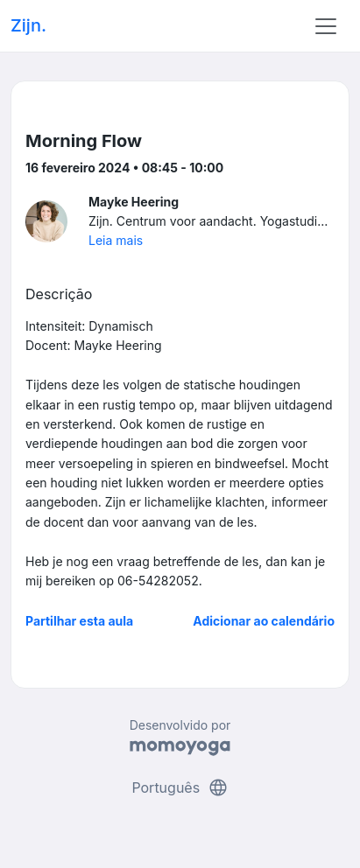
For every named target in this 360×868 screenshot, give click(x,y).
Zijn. (28, 25)
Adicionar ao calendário (264, 621)
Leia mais (116, 240)
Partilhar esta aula (79, 621)
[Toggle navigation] (326, 26)
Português (180, 787)
